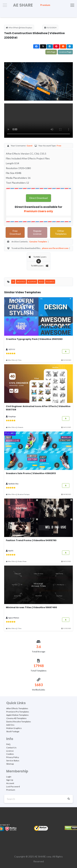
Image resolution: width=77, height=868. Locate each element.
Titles (20, 360)
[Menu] (5, 5)
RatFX (11, 551)
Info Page (51, 52)
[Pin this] (56, 46)
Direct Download (38, 198)
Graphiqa (12, 416)
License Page (65, 52)
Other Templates (61, 232)
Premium (45, 5)
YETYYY (12, 349)
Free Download (15, 232)
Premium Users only (38, 211)
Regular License (37, 232)
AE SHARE (40, 856)
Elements (20, 427)
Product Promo (22, 561)
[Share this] (36, 46)
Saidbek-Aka (13, 484)
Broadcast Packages (24, 494)
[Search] (38, 799)
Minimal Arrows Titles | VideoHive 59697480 (31, 607)
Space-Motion (14, 618)
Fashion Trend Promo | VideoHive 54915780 (31, 540)
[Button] (66, 351)
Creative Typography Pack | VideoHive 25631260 (34, 339)
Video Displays (26, 28)
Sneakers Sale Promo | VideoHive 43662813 (31, 473)
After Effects (14, 28)
